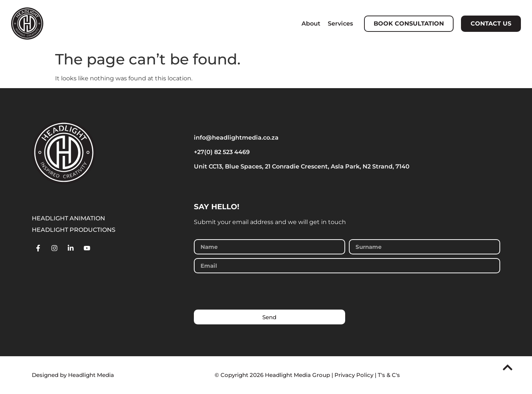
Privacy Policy (354, 375)
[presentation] (250, 291)
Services (340, 24)
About (311, 24)
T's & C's (389, 375)
